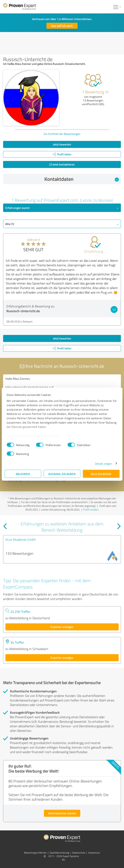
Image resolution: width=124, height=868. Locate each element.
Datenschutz (79, 853)
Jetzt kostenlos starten (62, 813)
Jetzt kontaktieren (62, 164)
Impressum (14, 435)
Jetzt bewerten (62, 144)
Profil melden (91, 510)
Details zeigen (103, 463)
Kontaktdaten (82, 179)
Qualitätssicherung (59, 853)
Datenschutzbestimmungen (42, 435)
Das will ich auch (62, 26)
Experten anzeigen (62, 627)
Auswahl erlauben (62, 474)
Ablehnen (23, 474)
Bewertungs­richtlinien (35, 853)
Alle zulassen (101, 474)
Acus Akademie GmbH (21, 539)
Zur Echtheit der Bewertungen (62, 134)
